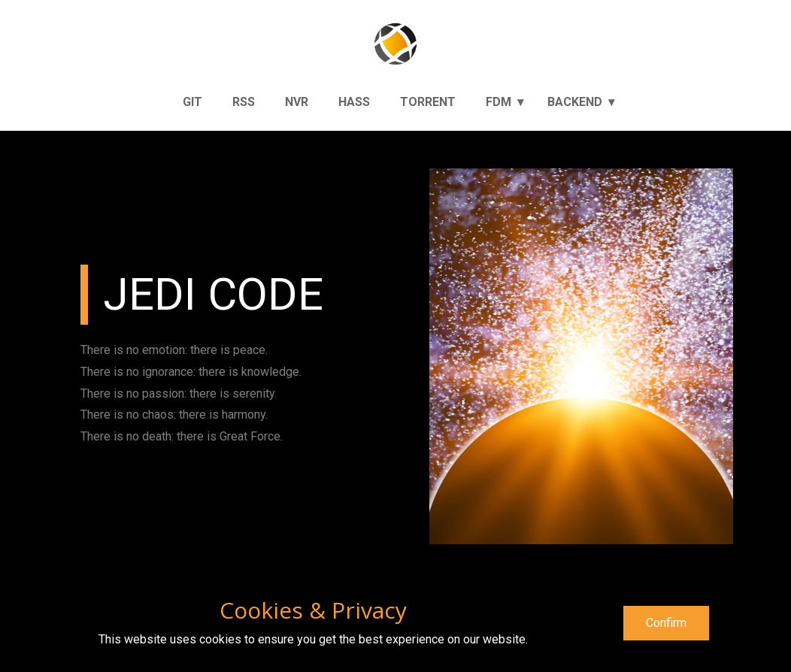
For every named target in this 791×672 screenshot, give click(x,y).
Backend (575, 102)
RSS (244, 102)
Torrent (428, 102)
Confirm (666, 623)
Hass (354, 102)
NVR (297, 102)
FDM (499, 102)
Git (192, 102)
